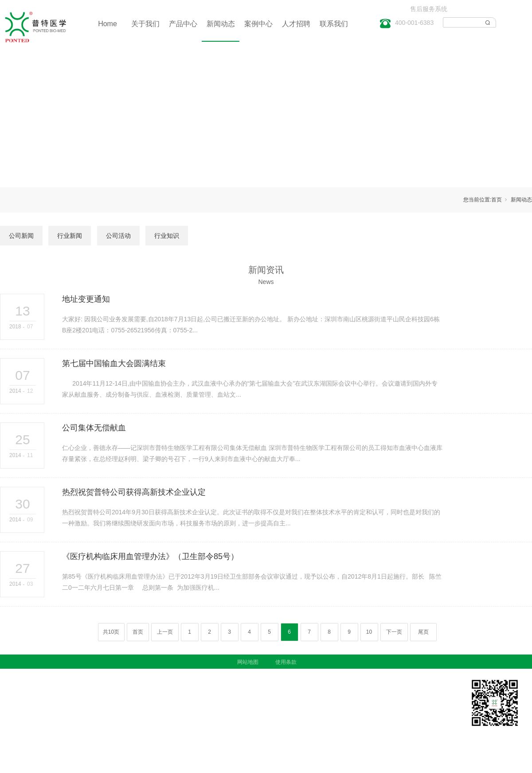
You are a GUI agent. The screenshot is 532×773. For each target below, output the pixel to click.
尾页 (423, 632)
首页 (497, 200)
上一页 (165, 632)
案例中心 (258, 24)
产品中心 (183, 24)
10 (369, 632)
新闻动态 (221, 24)
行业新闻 (70, 236)
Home (108, 24)
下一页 (394, 632)
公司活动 (118, 236)
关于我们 (145, 24)
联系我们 (334, 24)
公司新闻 (21, 236)
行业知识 (167, 236)
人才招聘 (296, 24)
